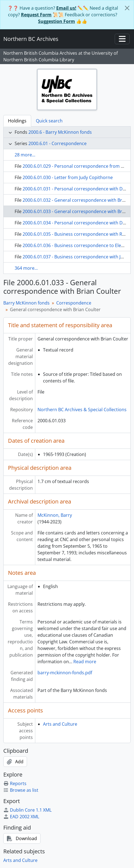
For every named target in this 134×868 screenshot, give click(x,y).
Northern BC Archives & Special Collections (82, 410)
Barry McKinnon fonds (26, 303)
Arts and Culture (60, 724)
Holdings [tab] (17, 121)
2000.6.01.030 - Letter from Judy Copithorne (68, 177)
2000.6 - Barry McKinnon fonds (60, 132)
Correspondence (74, 303)
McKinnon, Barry (55, 515)
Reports (15, 783)
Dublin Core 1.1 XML (27, 810)
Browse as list (21, 790)
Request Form (36, 15)
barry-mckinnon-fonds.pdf (65, 673)
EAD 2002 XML (21, 817)
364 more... (26, 268)
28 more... (25, 155)
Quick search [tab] (49, 121)
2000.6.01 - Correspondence (57, 143)
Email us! (66, 8)
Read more (85, 662)
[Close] (127, 8)
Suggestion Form (57, 21)
